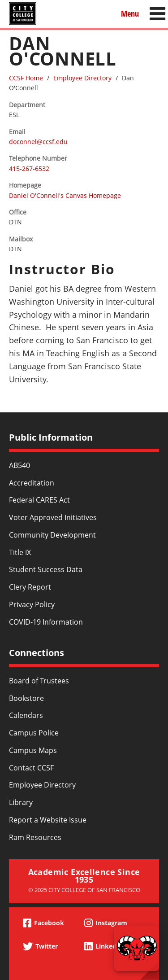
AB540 (19, 465)
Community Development (52, 535)
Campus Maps (33, 750)
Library (21, 802)
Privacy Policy (32, 604)
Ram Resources (35, 837)
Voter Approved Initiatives (53, 517)
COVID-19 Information (46, 622)
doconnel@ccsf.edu (38, 142)
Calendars (26, 715)
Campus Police (34, 733)
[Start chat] (137, 949)
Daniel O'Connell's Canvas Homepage (65, 195)
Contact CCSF (31, 768)
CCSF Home (26, 78)
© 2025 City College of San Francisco (84, 890)
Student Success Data (46, 569)
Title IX (20, 552)
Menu (130, 13)
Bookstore (26, 698)
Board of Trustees (39, 681)
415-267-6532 (29, 168)
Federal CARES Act (39, 500)
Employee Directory (82, 78)
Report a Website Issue (48, 820)
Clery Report (30, 587)
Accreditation (32, 483)
